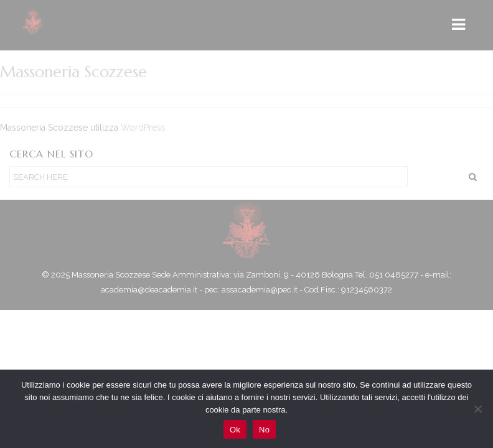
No (264, 430)
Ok (235, 430)
